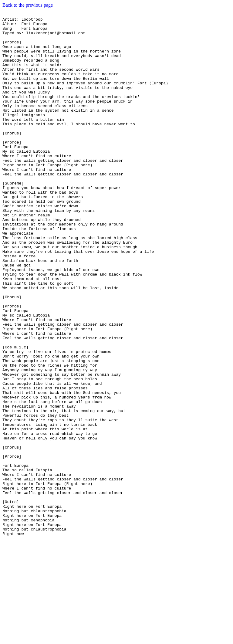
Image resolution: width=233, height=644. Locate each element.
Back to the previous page (28, 5)
